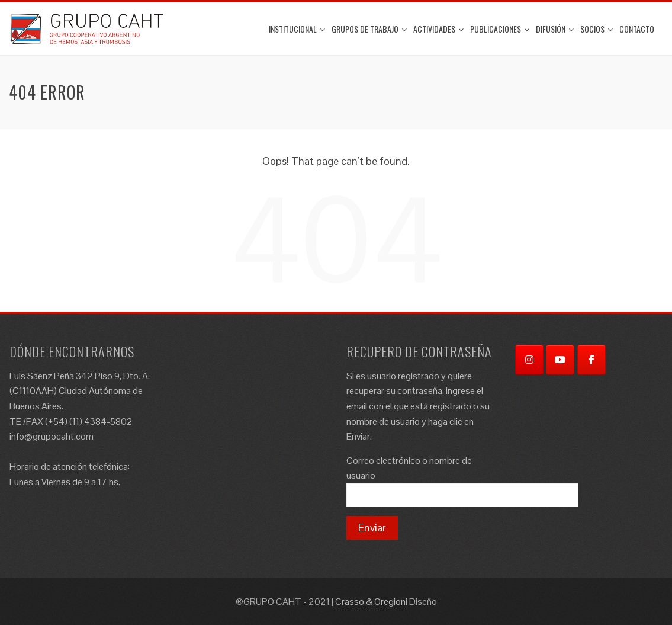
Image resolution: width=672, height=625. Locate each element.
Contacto (637, 29)
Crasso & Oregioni (371, 602)
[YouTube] (560, 360)
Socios (597, 29)
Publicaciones (500, 29)
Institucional (297, 29)
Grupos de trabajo (369, 29)
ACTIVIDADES (438, 29)
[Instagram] (529, 360)
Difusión (555, 29)
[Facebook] (591, 360)
